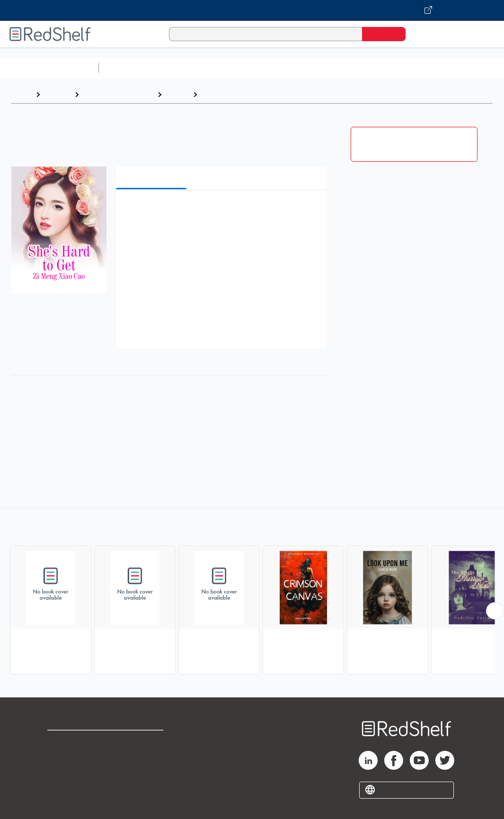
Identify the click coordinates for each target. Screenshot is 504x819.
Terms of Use (149, 742)
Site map (63, 787)
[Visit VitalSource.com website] (252, 10)
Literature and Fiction (118, 94)
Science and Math (186, 68)
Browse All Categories (49, 68)
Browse (57, 94)
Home (21, 94)
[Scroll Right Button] (495, 611)
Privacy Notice (74, 772)
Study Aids (128, 68)
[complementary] (252, 592)
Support (62, 757)
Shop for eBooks (78, 742)
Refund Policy (149, 757)
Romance (218, 94)
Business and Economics (367, 68)
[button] (223, 211)
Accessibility (147, 772)
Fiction (177, 94)
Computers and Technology (270, 68)
